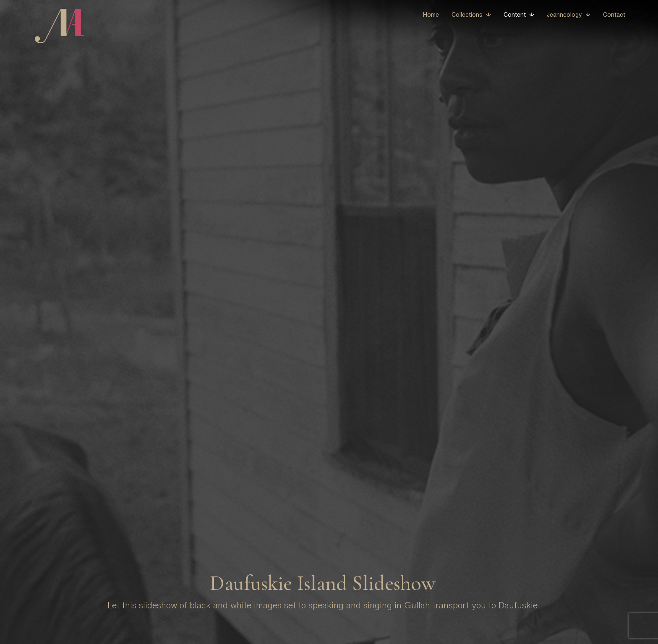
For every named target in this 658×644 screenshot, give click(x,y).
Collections (467, 15)
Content (515, 15)
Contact (614, 15)
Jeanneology (564, 15)
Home (431, 15)
